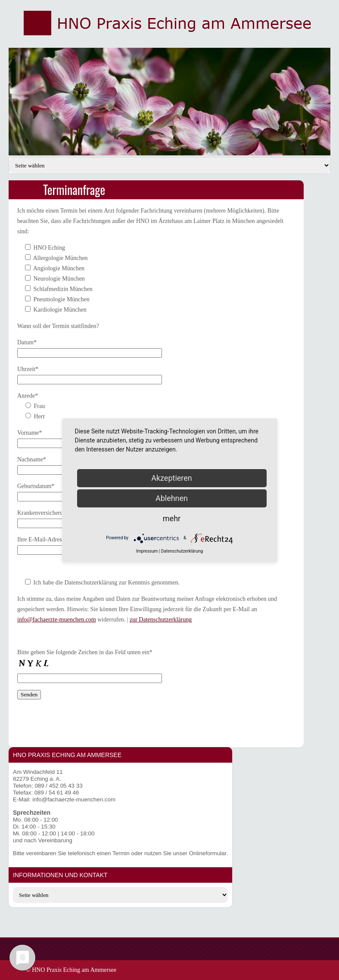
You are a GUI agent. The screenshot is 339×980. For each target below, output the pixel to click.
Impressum (147, 551)
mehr (172, 518)
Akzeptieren (172, 478)
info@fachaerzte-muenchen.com (57, 620)
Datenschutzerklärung (182, 551)
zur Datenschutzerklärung (161, 620)
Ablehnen (172, 498)
